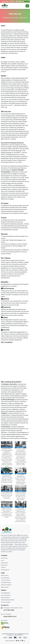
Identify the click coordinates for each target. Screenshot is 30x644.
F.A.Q (2, 560)
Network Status (5, 598)
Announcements (6, 595)
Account (5, 1)
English (19, 1)
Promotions (4, 565)
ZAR (12, 1)
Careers (3, 567)
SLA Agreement (5, 578)
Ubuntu (8, 270)
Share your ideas (6, 602)
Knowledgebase (6, 593)
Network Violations (6, 585)
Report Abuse (5, 587)
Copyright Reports (6, 582)
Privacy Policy (5, 575)
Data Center (4, 563)
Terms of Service (6, 580)
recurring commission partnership (14, 417)
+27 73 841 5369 (9, 610)
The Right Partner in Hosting (10, 18)
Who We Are (4, 558)
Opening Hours (5, 570)
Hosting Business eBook (8, 600)
